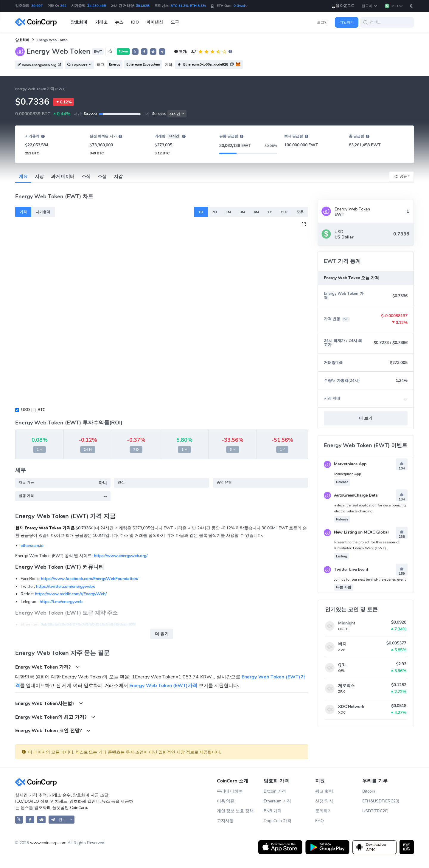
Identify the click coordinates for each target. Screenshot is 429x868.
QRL (342, 665)
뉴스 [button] (119, 22)
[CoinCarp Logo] (38, 22)
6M (256, 212)
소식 (86, 176)
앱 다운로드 (343, 6)
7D (214, 212)
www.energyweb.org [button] (39, 65)
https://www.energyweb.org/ (121, 556)
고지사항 (225, 821)
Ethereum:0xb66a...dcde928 (206, 64)
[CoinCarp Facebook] (30, 820)
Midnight (347, 623)
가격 (23, 212)
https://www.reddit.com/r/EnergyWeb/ (71, 594)
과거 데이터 (63, 176)
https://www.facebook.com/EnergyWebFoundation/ (90, 579)
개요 (23, 176)
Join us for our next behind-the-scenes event (370, 579)
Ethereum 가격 (277, 801)
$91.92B (143, 6)
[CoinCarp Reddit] (42, 820)
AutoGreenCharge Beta (351, 495)
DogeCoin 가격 (278, 821)
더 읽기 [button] (162, 634)
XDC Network (351, 707)
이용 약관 (226, 801)
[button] (370, 6)
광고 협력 (324, 791)
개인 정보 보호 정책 (235, 811)
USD (25, 410)
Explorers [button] (80, 65)
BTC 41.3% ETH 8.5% (188, 6)
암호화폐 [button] (79, 22)
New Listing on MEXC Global (356, 532)
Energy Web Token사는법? (49, 703)
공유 (400, 176)
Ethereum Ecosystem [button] (143, 64)
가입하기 (347, 22)
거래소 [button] (101, 22)
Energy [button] (115, 64)
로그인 (322, 22)
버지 (342, 644)
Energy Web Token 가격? (48, 667)
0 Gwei (241, 6)
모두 (300, 212)
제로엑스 (346, 686)
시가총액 (43, 212)
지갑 (118, 176)
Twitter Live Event (346, 569)
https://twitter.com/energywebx (65, 586)
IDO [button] (135, 22)
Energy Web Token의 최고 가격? (55, 717)
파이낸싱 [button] (155, 22)
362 (63, 6)
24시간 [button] (177, 114)
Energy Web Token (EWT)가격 (163, 686)
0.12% (63, 102)
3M (242, 212)
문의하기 (324, 811)
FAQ (320, 821)
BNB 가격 (273, 811)
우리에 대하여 (230, 791)
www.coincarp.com (48, 843)
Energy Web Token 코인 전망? (53, 730)
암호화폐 (22, 40)
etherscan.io (32, 546)
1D (201, 212)
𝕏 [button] (135, 52)
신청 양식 (324, 801)
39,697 (37, 6)
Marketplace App (345, 464)
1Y (270, 212)
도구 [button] (175, 22)
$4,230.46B (97, 6)
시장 (39, 176)
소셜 (102, 176)
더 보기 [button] (366, 418)
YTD (284, 212)
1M (228, 212)
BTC (41, 410)
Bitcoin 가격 (275, 791)
